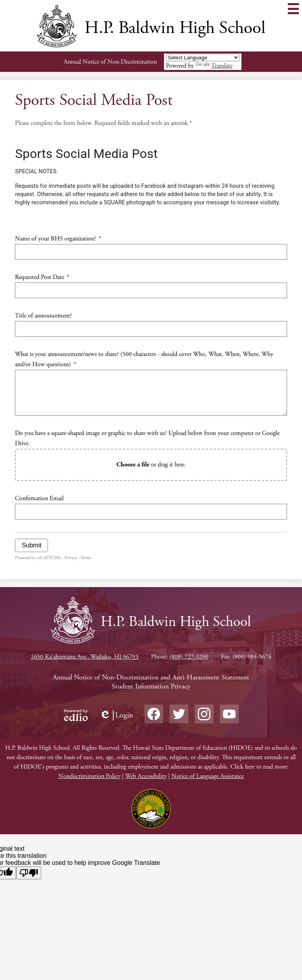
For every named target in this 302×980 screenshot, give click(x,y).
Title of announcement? (43, 316)
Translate (214, 66)
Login (116, 715)
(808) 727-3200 (189, 657)
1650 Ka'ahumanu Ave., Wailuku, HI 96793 (85, 657)
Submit (31, 545)
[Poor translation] (29, 873)
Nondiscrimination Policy (89, 776)
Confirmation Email (39, 498)
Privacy (71, 558)
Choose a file (133, 465)
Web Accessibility (146, 776)
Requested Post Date (42, 277)
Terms (86, 558)
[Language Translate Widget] (203, 58)
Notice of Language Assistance (208, 776)
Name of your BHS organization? (58, 239)
